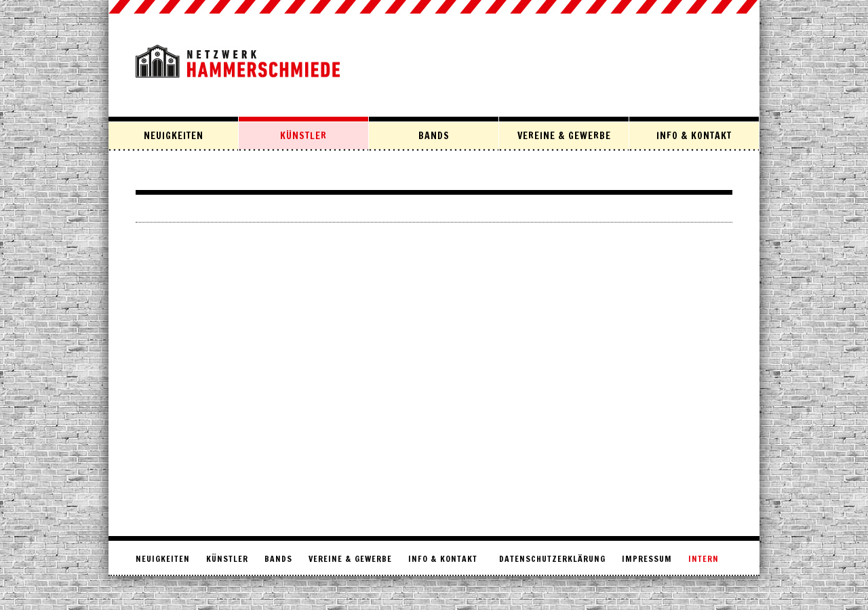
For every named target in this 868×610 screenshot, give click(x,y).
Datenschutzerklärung (552, 559)
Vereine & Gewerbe (564, 136)
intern (704, 559)
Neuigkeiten (174, 136)
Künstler (303, 136)
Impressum (647, 559)
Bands (434, 136)
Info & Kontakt (694, 136)
